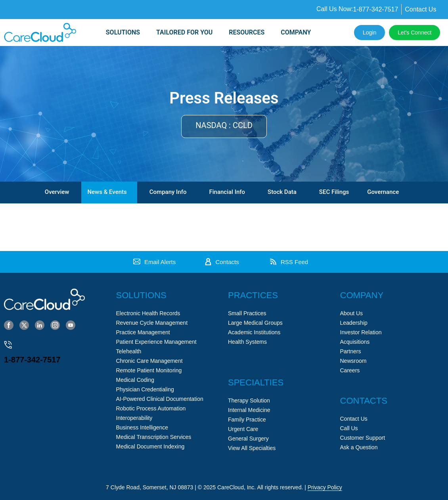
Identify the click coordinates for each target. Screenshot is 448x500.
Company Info (168, 192)
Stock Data (282, 192)
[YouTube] (71, 325)
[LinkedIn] (40, 325)
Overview (57, 192)
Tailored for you (184, 32)
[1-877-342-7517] (8, 345)
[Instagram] (55, 325)
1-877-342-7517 (32, 360)
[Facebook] (9, 325)
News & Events (107, 192)
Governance (383, 192)
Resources (247, 32)
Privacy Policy (325, 487)
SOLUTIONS (123, 32)
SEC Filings (334, 192)
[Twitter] (24, 325)
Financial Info (227, 192)
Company (296, 32)
